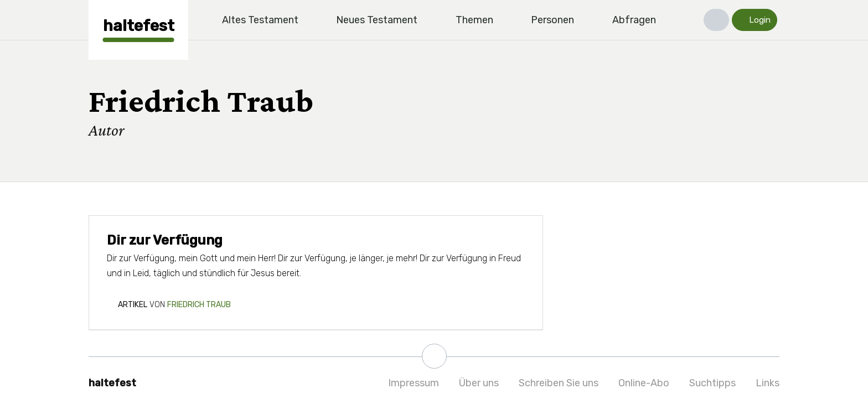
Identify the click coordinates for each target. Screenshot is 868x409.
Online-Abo (644, 383)
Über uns (479, 383)
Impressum (414, 383)
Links (768, 383)
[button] (716, 20)
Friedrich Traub (199, 305)
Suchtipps (712, 383)
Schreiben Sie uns (559, 383)
